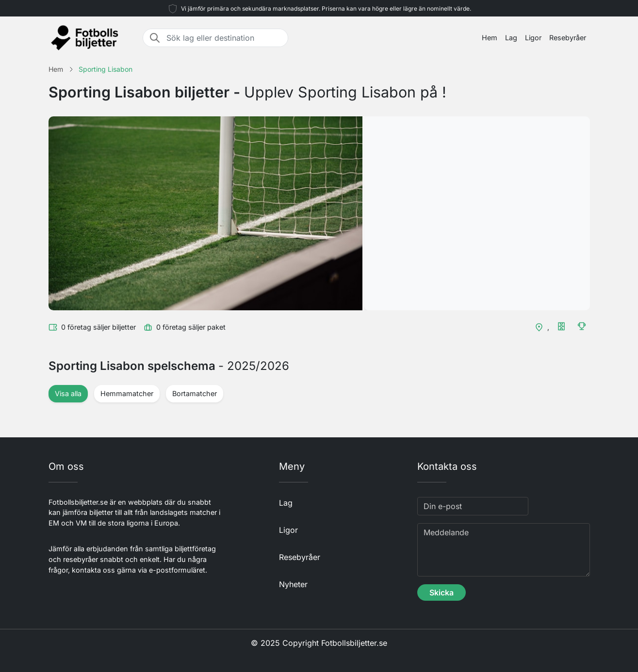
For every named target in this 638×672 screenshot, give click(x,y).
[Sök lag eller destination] (224, 38)
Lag (511, 38)
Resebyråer (568, 38)
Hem (490, 38)
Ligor (533, 38)
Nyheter (293, 584)
